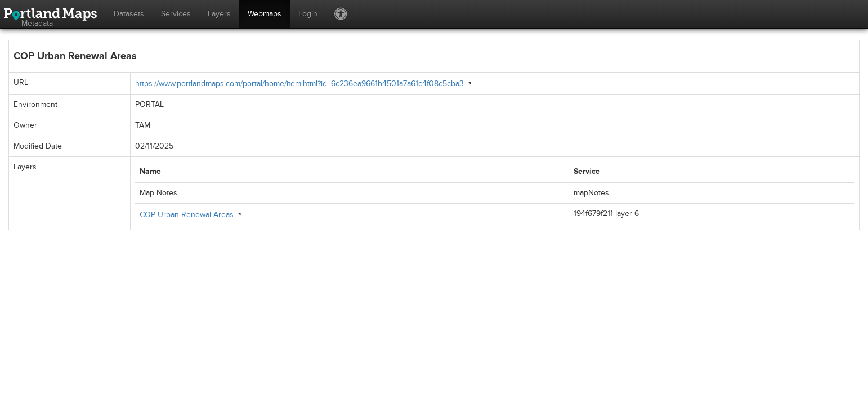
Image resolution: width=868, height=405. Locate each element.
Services (176, 14)
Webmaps (265, 14)
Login (308, 14)
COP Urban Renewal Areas (187, 215)
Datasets (129, 14)
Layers (219, 14)
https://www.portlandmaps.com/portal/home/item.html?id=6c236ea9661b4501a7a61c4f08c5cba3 (299, 84)
